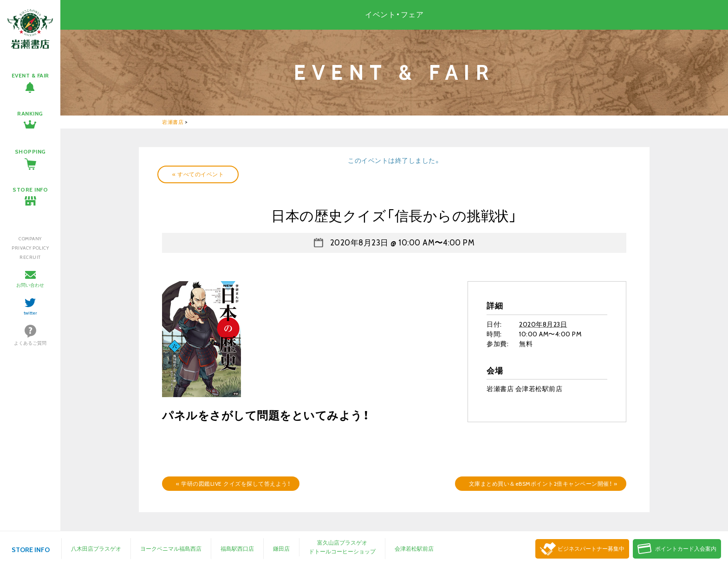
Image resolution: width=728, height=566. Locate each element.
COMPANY (30, 239)
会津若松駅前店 (414, 549)
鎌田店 (281, 549)
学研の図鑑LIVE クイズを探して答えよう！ (233, 484)
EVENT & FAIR (30, 75)
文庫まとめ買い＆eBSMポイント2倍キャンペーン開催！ (543, 484)
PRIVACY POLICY (30, 248)
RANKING (30, 113)
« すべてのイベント (198, 174)
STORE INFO (30, 190)
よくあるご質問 (30, 343)
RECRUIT (30, 257)
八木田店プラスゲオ (96, 549)
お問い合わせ (30, 285)
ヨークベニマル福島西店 (171, 549)
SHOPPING (30, 151)
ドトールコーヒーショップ (342, 551)
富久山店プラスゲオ (342, 543)
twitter (30, 313)
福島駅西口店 (237, 549)
